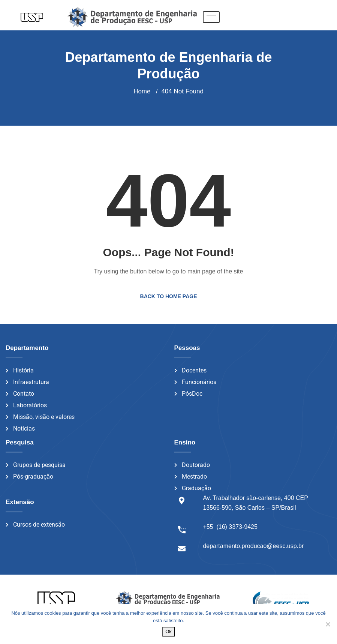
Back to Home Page (169, 296)
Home (142, 91)
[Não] (328, 624)
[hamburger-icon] (211, 17)
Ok (168, 631)
